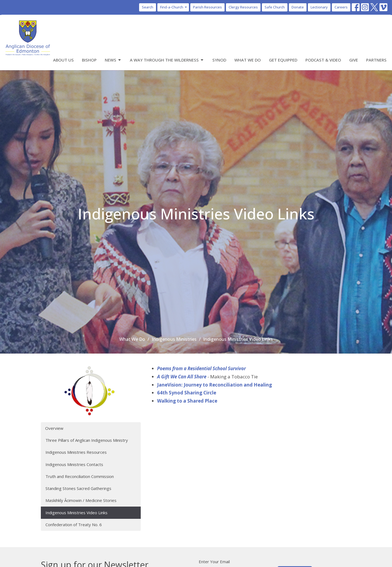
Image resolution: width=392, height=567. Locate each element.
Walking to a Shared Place (187, 401)
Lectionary (319, 7)
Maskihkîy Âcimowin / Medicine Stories (81, 500)
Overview (54, 428)
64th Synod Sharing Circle (187, 393)
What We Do (248, 60)
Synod (219, 60)
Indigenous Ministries (174, 339)
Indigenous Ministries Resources (76, 452)
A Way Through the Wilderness (167, 60)
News (113, 60)
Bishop (89, 60)
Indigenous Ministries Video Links (76, 513)
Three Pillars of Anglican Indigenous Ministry (87, 440)
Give (354, 60)
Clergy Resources (243, 7)
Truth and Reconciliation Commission (80, 476)
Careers (341, 7)
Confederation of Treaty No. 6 (74, 525)
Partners (376, 60)
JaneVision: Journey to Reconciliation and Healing (215, 385)
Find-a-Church (174, 7)
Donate (298, 7)
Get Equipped (283, 60)
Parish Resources (207, 7)
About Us (63, 60)
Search (148, 7)
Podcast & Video (323, 60)
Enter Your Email (214, 562)
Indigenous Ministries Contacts (74, 464)
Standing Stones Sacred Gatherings (78, 488)
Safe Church (275, 7)
